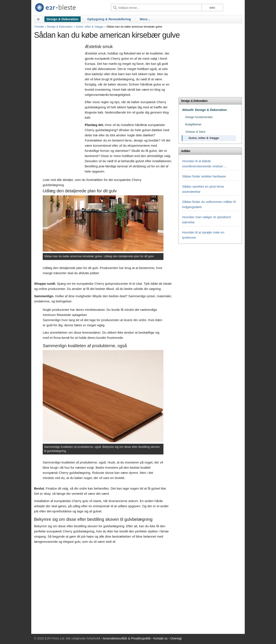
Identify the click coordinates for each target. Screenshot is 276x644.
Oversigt (176, 638)
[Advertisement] (58, 109)
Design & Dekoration (63, 19)
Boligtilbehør (193, 124)
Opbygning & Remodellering (109, 19)
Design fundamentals (199, 117)
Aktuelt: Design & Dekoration (204, 110)
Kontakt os (160, 638)
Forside (39, 27)
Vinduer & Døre (195, 132)
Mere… (145, 19)
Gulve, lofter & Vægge (89, 27)
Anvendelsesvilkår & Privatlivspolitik (127, 638)
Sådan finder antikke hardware (204, 176)
